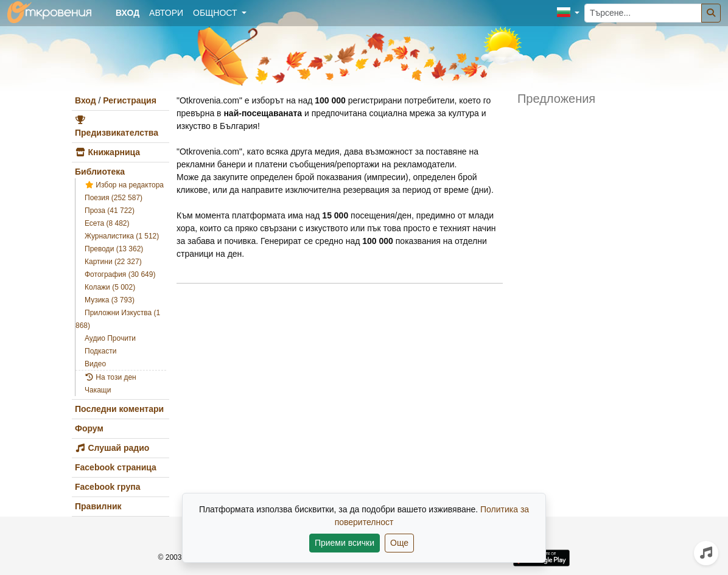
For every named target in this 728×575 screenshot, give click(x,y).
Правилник (98, 506)
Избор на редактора (124, 185)
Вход (86, 100)
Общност (216, 13)
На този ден (110, 377)
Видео (95, 364)
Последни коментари (119, 409)
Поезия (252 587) (114, 198)
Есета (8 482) (107, 223)
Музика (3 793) (110, 300)
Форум (89, 428)
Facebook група (107, 487)
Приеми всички (345, 543)
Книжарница (107, 152)
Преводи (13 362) (114, 249)
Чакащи (98, 390)
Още (399, 543)
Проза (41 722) (110, 211)
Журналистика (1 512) (122, 236)
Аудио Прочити (110, 338)
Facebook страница (116, 467)
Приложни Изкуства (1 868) (118, 319)
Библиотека (100, 172)
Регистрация (130, 100)
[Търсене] (711, 13)
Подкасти (100, 351)
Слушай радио (112, 448)
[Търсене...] (643, 13)
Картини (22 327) (113, 262)
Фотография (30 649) (120, 274)
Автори (166, 13)
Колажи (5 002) (110, 287)
